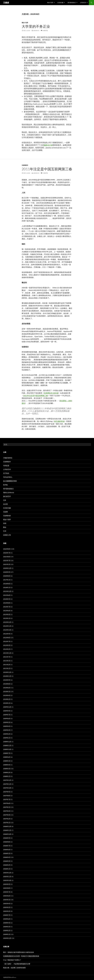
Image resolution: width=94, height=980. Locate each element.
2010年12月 (7, 672)
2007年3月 (7, 815)
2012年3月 (7, 645)
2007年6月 (7, 803)
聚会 (5, 527)
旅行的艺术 (7, 496)
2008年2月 (7, 772)
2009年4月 (7, 726)
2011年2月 (7, 665)
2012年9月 (7, 634)
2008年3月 (7, 769)
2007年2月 (7, 819)
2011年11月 (7, 653)
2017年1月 (7, 580)
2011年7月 (7, 657)
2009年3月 (7, 730)
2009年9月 (7, 711)
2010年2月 (7, 699)
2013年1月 (7, 618)
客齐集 (5, 485)
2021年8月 (7, 557)
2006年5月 (7, 853)
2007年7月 (7, 799)
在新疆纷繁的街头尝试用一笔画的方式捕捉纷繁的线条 (21, 956)
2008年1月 (7, 776)
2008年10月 (7, 749)
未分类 (5, 504)
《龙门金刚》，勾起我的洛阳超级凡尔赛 (17, 964)
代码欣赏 (6, 466)
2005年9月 (7, 884)
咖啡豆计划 (48, 145)
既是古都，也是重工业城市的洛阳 (14, 968)
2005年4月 (7, 904)
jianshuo (36, 30)
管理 (5, 523)
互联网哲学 (25, 165)
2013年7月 (7, 607)
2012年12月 (7, 622)
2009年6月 (7, 719)
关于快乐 (6, 473)
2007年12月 (7, 780)
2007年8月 (7, 796)
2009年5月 (7, 722)
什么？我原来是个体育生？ (12, 960)
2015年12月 (7, 591)
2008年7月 (7, 753)
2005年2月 (7, 911)
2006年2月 (7, 865)
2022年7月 (7, 553)
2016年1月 (7, 587)
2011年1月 (7, 668)
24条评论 (45, 30)
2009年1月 (7, 738)
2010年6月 (7, 688)
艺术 (5, 531)
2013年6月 (7, 611)
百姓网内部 (7, 516)
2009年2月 (7, 734)
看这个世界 (50, 3)
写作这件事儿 (8, 477)
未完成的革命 (59, 421)
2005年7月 (7, 892)
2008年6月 (7, 757)
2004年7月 (7, 915)
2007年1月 (7, 823)
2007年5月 (7, 807)
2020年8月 (7, 576)
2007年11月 (7, 784)
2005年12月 (7, 873)
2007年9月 (7, 792)
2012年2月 (7, 649)
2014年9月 (7, 599)
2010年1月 (7, 703)
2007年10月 (7, 788)
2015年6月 (7, 595)
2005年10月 (7, 880)
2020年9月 (7, 572)
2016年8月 (7, 584)
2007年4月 (7, 811)
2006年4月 (7, 857)
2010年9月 (7, 680)
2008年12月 (7, 742)
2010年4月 (7, 695)
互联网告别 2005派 (51, 393)
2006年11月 (7, 830)
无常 (5, 500)
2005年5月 (7, 900)
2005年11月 (7, 877)
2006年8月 (7, 842)
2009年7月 (7, 715)
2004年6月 (7, 919)
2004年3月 (7, 927)
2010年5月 (7, 692)
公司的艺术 (83, 3)
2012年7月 (7, 641)
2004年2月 (7, 930)
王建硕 (6, 3)
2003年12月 (7, 938)
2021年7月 (7, 560)
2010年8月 (7, 684)
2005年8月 (7, 888)
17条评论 (45, 173)
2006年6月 (7, 850)
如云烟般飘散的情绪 (10, 481)
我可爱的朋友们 (72, 3)
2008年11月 (7, 745)
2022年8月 (7, 549)
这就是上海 (7, 535)
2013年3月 (7, 614)
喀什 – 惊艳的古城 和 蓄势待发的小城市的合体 (19, 952)
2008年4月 (7, 765)
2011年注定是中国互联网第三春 (47, 169)
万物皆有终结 (8, 458)
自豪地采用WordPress (10, 977)
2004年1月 (7, 934)
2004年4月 (7, 923)
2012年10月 (7, 630)
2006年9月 (7, 838)
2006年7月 (7, 846)
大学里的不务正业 (36, 26)
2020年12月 (7, 568)
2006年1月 (7, 869)
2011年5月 (7, 661)
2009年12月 (7, 707)
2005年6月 (7, 896)
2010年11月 (7, 676)
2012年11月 (7, 626)
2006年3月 (7, 861)
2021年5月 (7, 564)
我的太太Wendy (9, 493)
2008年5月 (7, 761)
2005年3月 (7, 907)
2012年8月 (7, 638)
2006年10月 (7, 834)
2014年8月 (7, 603)
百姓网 (5, 512)
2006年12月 (7, 826)
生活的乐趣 (60, 3)
